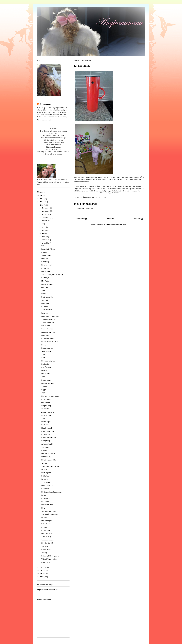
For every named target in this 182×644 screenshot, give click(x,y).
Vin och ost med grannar (50, 466)
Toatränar (45, 546)
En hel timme (46, 399)
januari (45, 243)
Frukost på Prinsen (48, 249)
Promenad (45, 527)
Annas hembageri (48, 323)
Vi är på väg (46, 441)
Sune (43, 354)
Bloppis (44, 252)
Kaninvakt (45, 364)
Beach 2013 (46, 562)
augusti (45, 221)
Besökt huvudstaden (49, 438)
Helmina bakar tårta (48, 460)
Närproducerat (47, 502)
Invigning (45, 479)
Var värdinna (46, 255)
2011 (42, 570)
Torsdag (44, 553)
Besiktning (45, 489)
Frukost (44, 518)
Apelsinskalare (47, 310)
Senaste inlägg (81, 219)
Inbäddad (45, 313)
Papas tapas (46, 380)
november (46, 211)
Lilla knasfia (46, 374)
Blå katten (45, 476)
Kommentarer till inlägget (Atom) (116, 224)
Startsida (110, 219)
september (46, 218)
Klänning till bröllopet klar (50, 556)
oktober (45, 214)
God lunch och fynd (48, 511)
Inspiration (45, 470)
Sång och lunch (47, 329)
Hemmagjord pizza (48, 361)
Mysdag (44, 370)
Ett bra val (45, 268)
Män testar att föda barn (50, 316)
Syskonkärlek (46, 415)
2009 (42, 577)
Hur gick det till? (47, 543)
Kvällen (44, 450)
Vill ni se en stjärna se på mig (52, 275)
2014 (42, 202)
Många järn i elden (48, 486)
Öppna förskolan (47, 284)
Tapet (43, 393)
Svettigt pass (46, 473)
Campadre (45, 409)
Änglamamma (45, 104)
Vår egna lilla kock (48, 319)
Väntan (44, 387)
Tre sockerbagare (48, 540)
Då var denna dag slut (49, 342)
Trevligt (44, 463)
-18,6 (43, 377)
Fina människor (47, 505)
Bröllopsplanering (48, 338)
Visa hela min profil (44, 120)
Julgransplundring (48, 444)
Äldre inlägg (138, 219)
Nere (43, 508)
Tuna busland (46, 351)
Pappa (44, 390)
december (46, 208)
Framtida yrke (46, 422)
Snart (43, 358)
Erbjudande (46, 434)
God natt (44, 287)
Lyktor (44, 495)
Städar (44, 294)
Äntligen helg (46, 537)
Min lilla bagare (47, 521)
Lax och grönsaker (48, 454)
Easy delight (46, 498)
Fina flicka (45, 303)
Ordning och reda (48, 383)
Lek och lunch (46, 524)
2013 (42, 205)
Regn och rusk (47, 265)
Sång (43, 418)
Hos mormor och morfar (50, 396)
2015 (42, 199)
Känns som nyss (47, 348)
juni (43, 227)
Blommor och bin (48, 431)
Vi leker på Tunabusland (50, 514)
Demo (44, 345)
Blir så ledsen (46, 367)
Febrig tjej (45, 262)
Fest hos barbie (47, 297)
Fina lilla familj (47, 428)
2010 (42, 573)
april (44, 233)
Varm (43, 291)
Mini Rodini (45, 281)
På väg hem (46, 530)
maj (43, 230)
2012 (42, 567)
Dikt (43, 246)
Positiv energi (46, 549)
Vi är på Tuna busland (49, 559)
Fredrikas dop (46, 457)
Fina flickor (45, 335)
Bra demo (45, 307)
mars (44, 237)
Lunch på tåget (47, 533)
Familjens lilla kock (48, 332)
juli (43, 224)
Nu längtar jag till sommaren (52, 492)
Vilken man (45, 447)
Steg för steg (46, 406)
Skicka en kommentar (85, 208)
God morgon (46, 402)
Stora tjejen (45, 482)
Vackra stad (46, 326)
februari (45, 240)
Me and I (45, 259)
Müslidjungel (46, 271)
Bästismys (45, 278)
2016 (42, 195)
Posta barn (45, 425)
